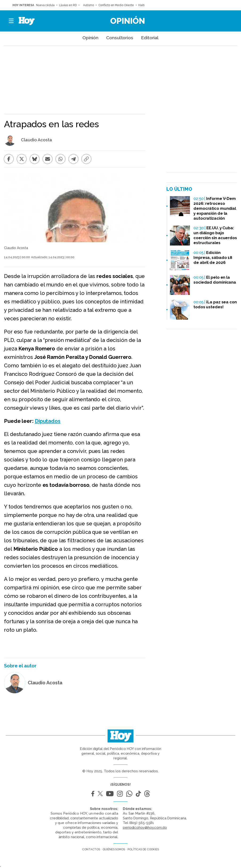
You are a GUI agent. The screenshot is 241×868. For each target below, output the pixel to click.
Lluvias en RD (68, 5)
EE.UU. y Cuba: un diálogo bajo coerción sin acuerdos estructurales (215, 235)
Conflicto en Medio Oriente (116, 5)
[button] (11, 21)
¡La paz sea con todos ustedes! (215, 304)
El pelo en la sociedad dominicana (215, 280)
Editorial (150, 38)
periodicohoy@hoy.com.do (145, 828)
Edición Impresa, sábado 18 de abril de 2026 (213, 258)
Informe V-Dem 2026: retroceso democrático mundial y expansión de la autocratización (215, 208)
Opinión (128, 21)
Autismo (88, 5)
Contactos (91, 849)
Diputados (48, 421)
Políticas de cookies (143, 849)
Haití (141, 5)
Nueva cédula (45, 5)
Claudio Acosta (36, 140)
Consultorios (120, 38)
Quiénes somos (114, 849)
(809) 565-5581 (142, 823)
